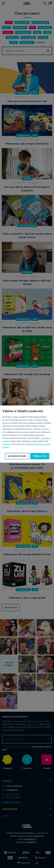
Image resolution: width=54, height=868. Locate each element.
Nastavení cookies (17, 456)
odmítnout (7, 444)
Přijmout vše (40, 456)
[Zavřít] (52, 408)
